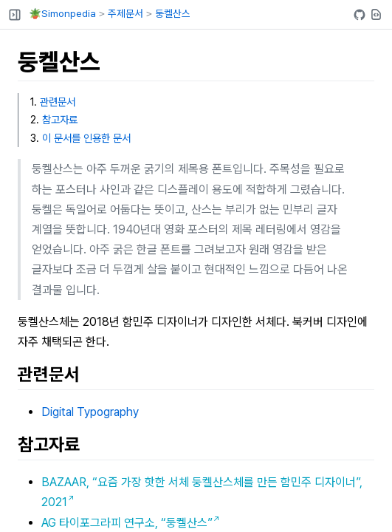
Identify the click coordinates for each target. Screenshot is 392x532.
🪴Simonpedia (62, 13)
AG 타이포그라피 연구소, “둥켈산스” (127, 523)
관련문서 (58, 102)
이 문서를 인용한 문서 (86, 138)
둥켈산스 (173, 13)
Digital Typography (90, 412)
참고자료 (60, 119)
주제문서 (125, 13)
